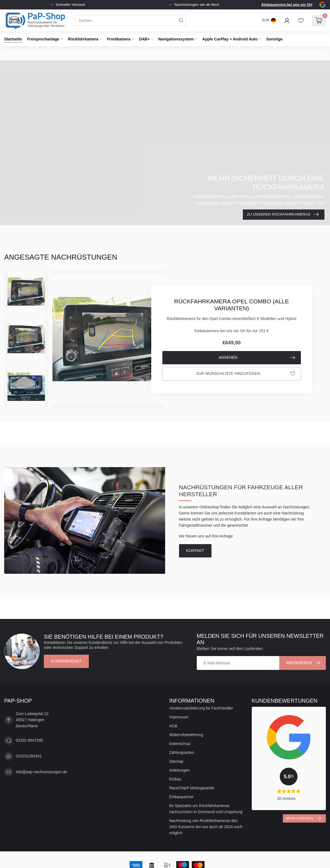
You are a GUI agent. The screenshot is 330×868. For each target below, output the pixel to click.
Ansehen (257, 358)
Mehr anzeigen (303, 818)
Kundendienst (66, 661)
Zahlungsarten (182, 752)
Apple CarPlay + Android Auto (230, 39)
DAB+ (144, 39)
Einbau (175, 779)
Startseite (13, 39)
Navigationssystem (176, 39)
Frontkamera (119, 39)
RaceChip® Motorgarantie (192, 788)
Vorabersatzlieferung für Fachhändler (201, 708)
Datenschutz (180, 744)
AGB (173, 726)
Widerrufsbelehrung (186, 735)
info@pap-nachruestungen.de (41, 772)
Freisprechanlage (43, 39)
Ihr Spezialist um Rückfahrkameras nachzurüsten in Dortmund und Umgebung (206, 809)
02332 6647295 (29, 740)
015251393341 (29, 756)
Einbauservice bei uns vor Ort (287, 5)
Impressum (179, 717)
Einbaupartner (182, 797)
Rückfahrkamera (83, 39)
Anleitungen (180, 770)
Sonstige (274, 39)
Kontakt (195, 550)
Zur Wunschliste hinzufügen (246, 374)
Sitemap (176, 761)
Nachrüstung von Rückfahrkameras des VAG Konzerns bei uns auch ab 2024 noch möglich (206, 827)
